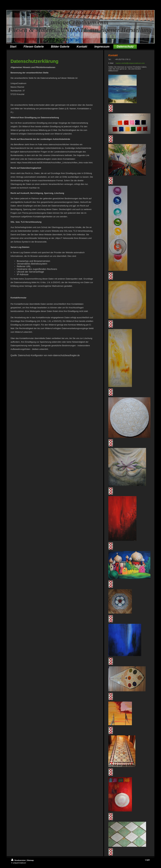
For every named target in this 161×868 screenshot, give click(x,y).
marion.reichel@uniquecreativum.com (130, 63)
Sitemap (30, 860)
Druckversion (19, 860)
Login (147, 860)
